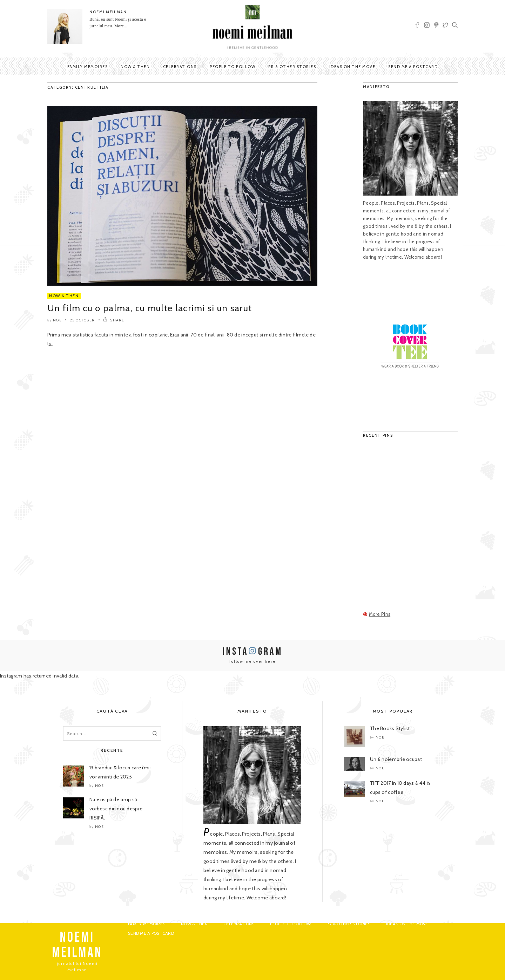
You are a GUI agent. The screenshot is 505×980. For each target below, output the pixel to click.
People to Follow (233, 67)
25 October (83, 320)
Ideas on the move (352, 67)
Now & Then (135, 67)
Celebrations (180, 67)
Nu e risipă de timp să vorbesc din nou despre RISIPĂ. (116, 809)
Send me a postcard (413, 67)
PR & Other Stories (292, 67)
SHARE (114, 320)
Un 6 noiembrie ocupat (396, 759)
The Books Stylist (390, 728)
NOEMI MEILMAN (108, 12)
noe (58, 320)
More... (121, 26)
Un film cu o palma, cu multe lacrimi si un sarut (150, 308)
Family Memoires (88, 67)
